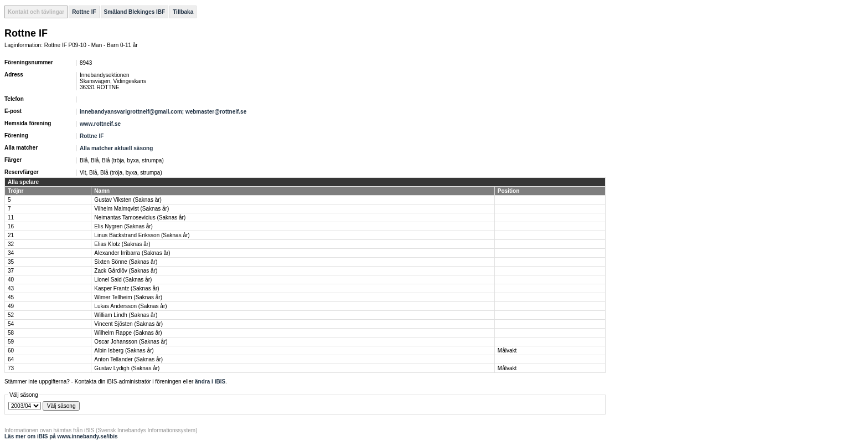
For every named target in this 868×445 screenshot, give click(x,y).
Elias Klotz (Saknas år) (122, 244)
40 (11, 280)
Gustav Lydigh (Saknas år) (127, 368)
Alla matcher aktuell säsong (116, 148)
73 (11, 368)
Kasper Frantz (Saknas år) (126, 288)
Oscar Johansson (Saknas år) (131, 342)
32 (11, 244)
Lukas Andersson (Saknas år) (130, 306)
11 (11, 218)
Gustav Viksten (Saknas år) (128, 200)
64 (11, 359)
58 (11, 333)
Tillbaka (183, 12)
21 (11, 235)
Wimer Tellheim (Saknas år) (128, 297)
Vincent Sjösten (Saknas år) (128, 324)
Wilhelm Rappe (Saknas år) (128, 333)
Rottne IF (84, 12)
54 (11, 324)
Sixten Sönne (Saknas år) (126, 262)
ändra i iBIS (210, 382)
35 (11, 262)
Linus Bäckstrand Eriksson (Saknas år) (142, 235)
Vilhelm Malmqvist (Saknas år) (131, 209)
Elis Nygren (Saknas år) (123, 226)
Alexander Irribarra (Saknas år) (132, 253)
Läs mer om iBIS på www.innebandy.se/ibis (61, 436)
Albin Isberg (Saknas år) (124, 351)
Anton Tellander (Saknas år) (128, 359)
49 (11, 306)
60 (11, 351)
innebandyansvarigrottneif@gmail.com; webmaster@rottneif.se (163, 112)
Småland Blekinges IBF (135, 12)
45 (11, 297)
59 (11, 342)
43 (11, 288)
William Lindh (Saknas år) (126, 315)
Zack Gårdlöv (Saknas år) (126, 271)
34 (11, 253)
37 (11, 271)
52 (11, 315)
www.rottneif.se (100, 124)
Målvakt (507, 351)
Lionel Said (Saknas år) (123, 280)
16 (11, 226)
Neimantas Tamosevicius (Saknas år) (140, 218)
